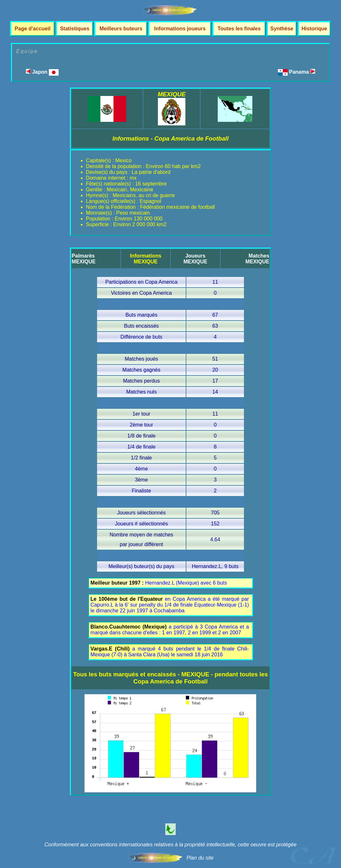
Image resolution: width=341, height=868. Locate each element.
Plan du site (200, 858)
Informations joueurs (180, 29)
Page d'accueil (33, 29)
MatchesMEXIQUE (258, 259)
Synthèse (282, 29)
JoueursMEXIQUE (195, 259)
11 (215, 282)
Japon (42, 72)
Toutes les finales (239, 29)
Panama (302, 72)
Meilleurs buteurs (121, 29)
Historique (314, 29)
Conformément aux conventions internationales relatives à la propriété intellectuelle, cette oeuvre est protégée (170, 845)
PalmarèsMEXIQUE (84, 259)
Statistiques (75, 29)
